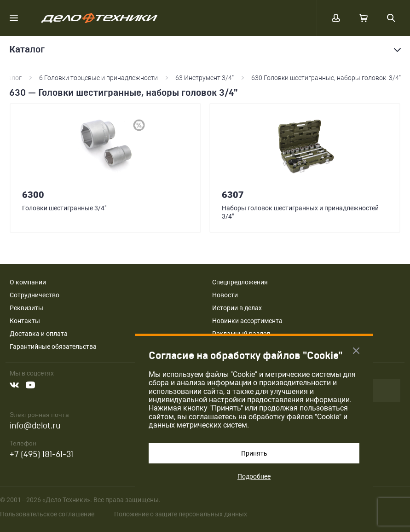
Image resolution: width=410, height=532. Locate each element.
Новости (225, 295)
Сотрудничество (35, 295)
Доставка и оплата (39, 334)
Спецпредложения (240, 282)
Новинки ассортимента (247, 321)
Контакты (25, 321)
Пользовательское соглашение (47, 514)
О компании (28, 282)
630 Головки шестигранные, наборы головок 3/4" (326, 78)
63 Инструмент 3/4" (205, 78)
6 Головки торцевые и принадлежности (98, 78)
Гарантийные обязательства (53, 347)
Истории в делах (237, 308)
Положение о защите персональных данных (181, 514)
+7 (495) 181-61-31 (41, 454)
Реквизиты (26, 308)
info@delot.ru (35, 426)
